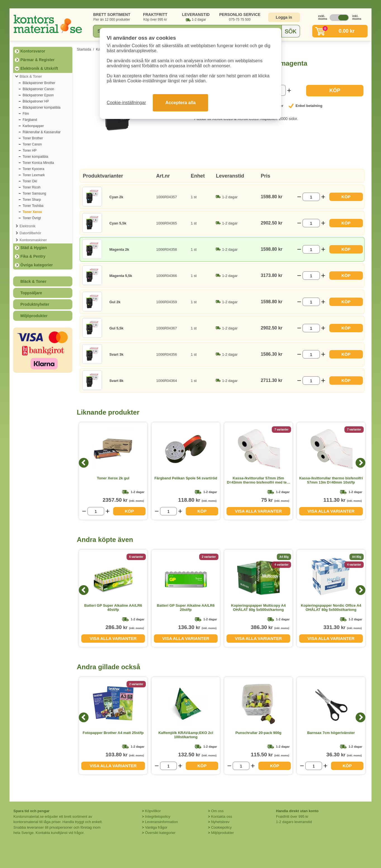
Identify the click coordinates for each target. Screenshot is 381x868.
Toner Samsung (34, 193)
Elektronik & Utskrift (39, 68)
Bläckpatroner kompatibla (41, 107)
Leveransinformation (161, 822)
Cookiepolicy (222, 827)
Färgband (30, 120)
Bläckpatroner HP (36, 101)
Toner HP (30, 150)
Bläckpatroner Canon (38, 89)
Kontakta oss (222, 816)
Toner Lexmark (34, 175)
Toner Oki (30, 181)
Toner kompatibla (35, 157)
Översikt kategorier (160, 833)
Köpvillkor (153, 811)
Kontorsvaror (33, 51)
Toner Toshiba (33, 206)
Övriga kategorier (37, 265)
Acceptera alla (181, 103)
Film (26, 114)
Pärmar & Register (37, 60)
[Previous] (84, 463)
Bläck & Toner (31, 76)
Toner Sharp (32, 200)
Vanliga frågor (156, 827)
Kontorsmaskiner (33, 240)
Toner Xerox (32, 212)
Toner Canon (32, 144)
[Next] (360, 463)
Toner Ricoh (32, 187)
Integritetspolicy (158, 816)
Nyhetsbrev (220, 822)
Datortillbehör (30, 233)
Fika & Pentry (33, 256)
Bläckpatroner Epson (38, 95)
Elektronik (28, 226)
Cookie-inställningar (126, 103)
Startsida (84, 49)
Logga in (284, 17)
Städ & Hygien (34, 248)
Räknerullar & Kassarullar (42, 132)
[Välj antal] (311, 197)
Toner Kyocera (33, 169)
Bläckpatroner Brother (39, 83)
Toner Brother (33, 138)
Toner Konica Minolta (38, 163)
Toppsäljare (31, 293)
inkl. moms (355, 17)
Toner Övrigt (32, 218)
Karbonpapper (33, 126)
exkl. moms (321, 17)
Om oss (217, 811)
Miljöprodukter (34, 316)
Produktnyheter (35, 304)
